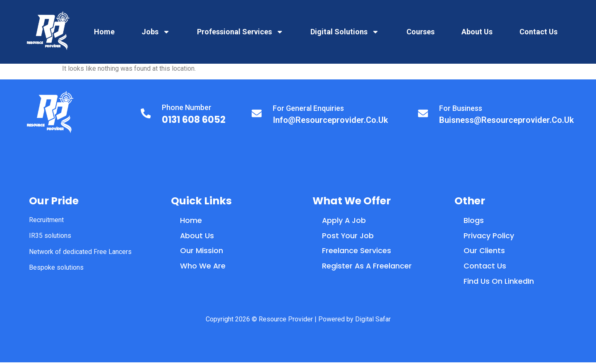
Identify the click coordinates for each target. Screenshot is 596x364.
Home (104, 32)
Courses (421, 32)
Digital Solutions (345, 32)
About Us (477, 32)
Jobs (156, 32)
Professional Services (240, 32)
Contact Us (538, 32)
